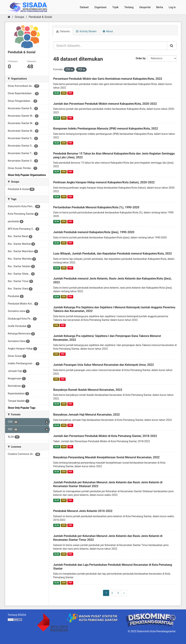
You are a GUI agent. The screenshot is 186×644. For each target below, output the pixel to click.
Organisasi (100, 7)
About (108, 31)
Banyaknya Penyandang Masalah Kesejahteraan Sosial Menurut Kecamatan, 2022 (106, 457)
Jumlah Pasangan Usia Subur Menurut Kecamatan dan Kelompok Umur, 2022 (104, 365)
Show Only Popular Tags (22, 408)
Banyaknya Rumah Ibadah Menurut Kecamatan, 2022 (88, 390)
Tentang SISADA (17, 615)
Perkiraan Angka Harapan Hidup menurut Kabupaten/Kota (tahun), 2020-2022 (104, 182)
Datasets (63, 31)
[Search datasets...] (110, 46)
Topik (115, 7)
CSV (64, 93)
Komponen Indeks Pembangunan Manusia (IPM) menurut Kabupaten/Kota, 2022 (106, 129)
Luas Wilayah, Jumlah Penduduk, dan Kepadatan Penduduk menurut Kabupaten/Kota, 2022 (113, 254)
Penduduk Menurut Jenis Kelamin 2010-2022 (83, 511)
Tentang (129, 7)
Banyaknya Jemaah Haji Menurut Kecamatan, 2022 (86, 415)
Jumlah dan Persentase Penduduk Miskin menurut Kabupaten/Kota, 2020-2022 (105, 104)
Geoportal (145, 7)
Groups (20, 17)
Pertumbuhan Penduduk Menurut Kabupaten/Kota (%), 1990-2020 (96, 207)
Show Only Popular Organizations (27, 175)
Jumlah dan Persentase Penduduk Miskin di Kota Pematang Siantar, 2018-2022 (105, 436)
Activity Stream (86, 31)
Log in (172, 7)
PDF (70, 93)
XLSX (57, 93)
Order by (141, 58)
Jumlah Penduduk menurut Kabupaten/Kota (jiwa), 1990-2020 (94, 232)
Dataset (84, 7)
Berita (160, 7)
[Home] (9, 17)
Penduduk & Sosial (40, 17)
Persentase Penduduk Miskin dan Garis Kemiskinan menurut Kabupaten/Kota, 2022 (108, 79)
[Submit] (172, 46)
